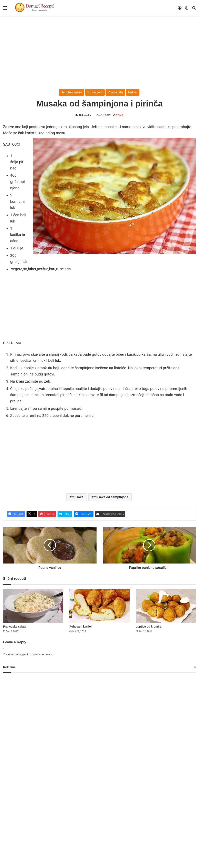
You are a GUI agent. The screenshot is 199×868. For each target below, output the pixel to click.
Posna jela (95, 92)
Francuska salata (15, 627)
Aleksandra (85, 115)
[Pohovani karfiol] (99, 606)
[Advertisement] (99, 50)
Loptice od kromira (149, 627)
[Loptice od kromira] (166, 606)
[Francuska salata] (33, 606)
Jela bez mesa (72, 92)
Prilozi (133, 92)
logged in (24, 654)
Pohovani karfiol (81, 627)
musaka (78, 497)
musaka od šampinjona (111, 497)
